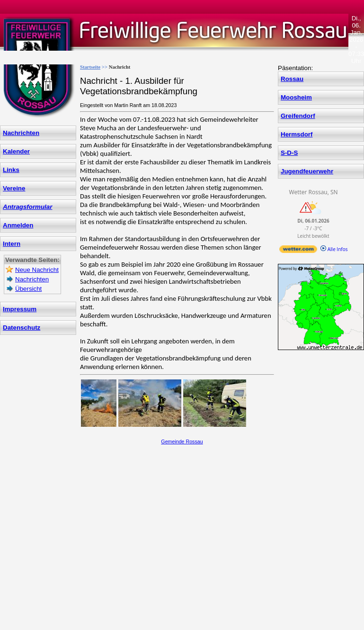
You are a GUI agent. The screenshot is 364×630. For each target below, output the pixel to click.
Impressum (20, 309)
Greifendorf (298, 116)
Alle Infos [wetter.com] (334, 249)
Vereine (14, 188)
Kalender (16, 151)
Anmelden (18, 225)
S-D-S (289, 153)
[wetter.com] (298, 251)
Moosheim (296, 97)
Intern (12, 244)
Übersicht (28, 289)
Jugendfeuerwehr (307, 171)
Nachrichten (21, 133)
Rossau (292, 79)
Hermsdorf (297, 134)
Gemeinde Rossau (182, 441)
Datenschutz (22, 328)
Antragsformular (27, 207)
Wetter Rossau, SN (313, 192)
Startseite (90, 67)
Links (11, 170)
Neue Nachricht (37, 270)
